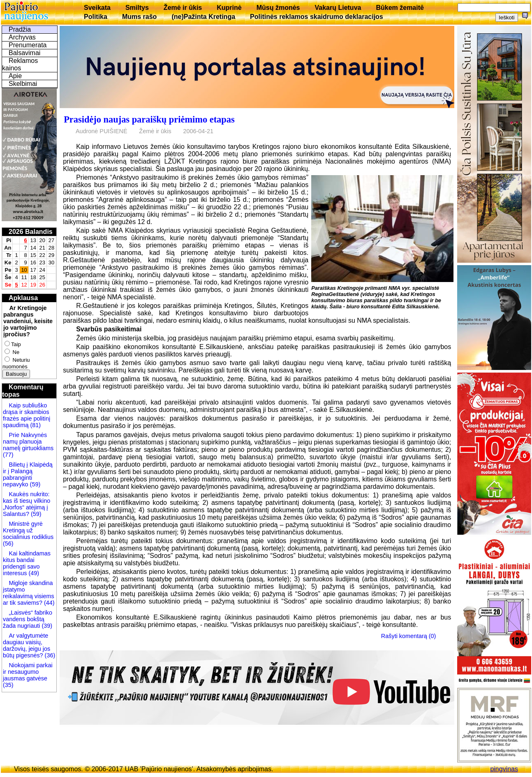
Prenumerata (28, 45)
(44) (49, 603)
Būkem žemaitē (400, 8)
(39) (46, 626)
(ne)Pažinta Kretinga (203, 17)
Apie (15, 76)
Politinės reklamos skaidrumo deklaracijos (317, 17)
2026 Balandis (31, 232)
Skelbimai (23, 84)
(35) (8, 685)
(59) (35, 484)
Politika (96, 17)
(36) (49, 655)
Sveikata (97, 8)
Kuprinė (229, 8)
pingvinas (504, 769)
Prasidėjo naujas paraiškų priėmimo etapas (149, 119)
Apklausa (23, 298)
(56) (8, 543)
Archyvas (22, 37)
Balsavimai (24, 53)
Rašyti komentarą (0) (409, 636)
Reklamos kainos (20, 64)
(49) (33, 573)
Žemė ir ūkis (183, 8)
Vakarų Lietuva (338, 8)
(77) (8, 455)
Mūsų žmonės (278, 8)
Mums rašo (139, 17)
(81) (35, 425)
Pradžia (20, 29)
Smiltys (137, 8)
